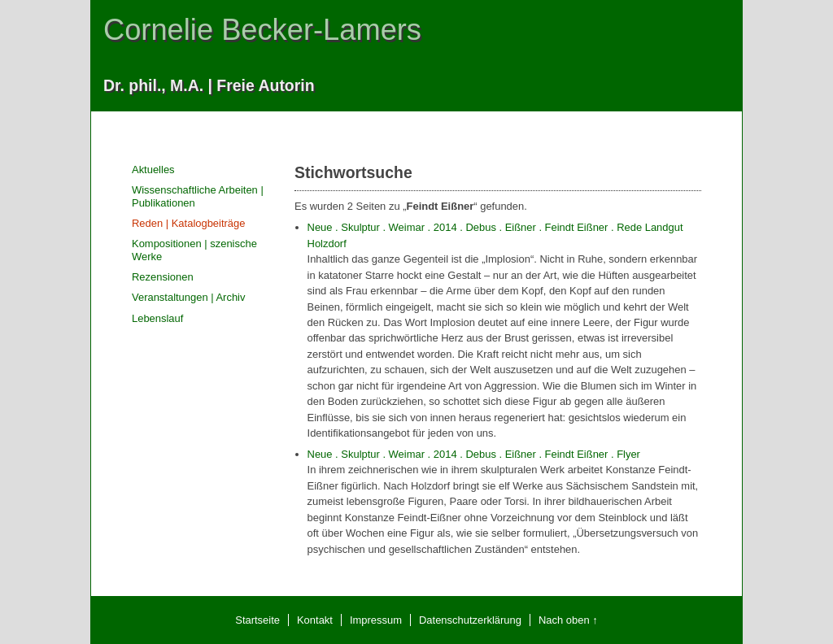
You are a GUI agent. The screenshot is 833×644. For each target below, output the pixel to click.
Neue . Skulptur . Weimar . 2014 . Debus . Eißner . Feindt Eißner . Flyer (474, 454)
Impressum (376, 620)
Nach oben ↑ (568, 620)
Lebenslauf (157, 318)
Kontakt (315, 620)
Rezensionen (163, 277)
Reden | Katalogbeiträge (188, 223)
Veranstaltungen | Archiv (188, 297)
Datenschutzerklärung (470, 620)
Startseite (257, 620)
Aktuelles (153, 170)
